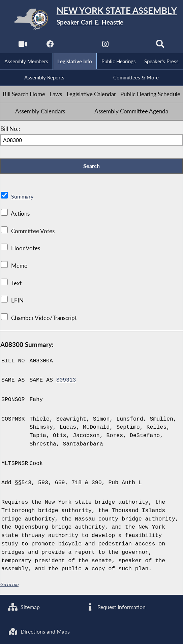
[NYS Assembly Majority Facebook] (50, 46)
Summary (23, 198)
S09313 (66, 381)
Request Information (116, 606)
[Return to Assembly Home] (92, 19)
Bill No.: (10, 130)
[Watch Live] (22, 46)
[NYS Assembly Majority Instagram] (105, 46)
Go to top (9, 586)
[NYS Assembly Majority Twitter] (78, 46)
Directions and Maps (40, 631)
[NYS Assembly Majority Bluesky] (133, 46)
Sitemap (25, 606)
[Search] (161, 46)
